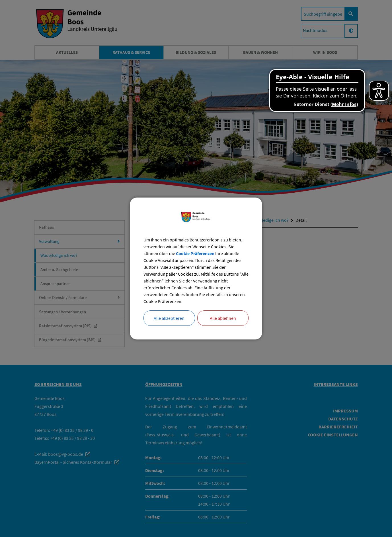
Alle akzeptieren (169, 318)
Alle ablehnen (223, 318)
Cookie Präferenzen (195, 253)
